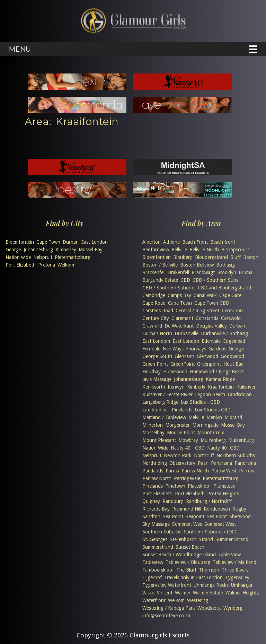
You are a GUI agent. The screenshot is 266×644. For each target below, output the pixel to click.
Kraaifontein (221, 387)
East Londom (156, 341)
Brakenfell (179, 272)
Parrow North (157, 478)
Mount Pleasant (159, 440)
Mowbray (188, 440)
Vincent (165, 593)
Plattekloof (199, 486)
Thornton (209, 570)
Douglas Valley (211, 326)
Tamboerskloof (158, 570)
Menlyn (214, 417)
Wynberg (233, 608)
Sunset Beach (190, 547)
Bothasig (225, 265)
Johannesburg (38, 250)
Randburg (173, 501)
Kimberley (66, 250)
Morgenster (178, 425)
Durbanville (187, 333)
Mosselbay (153, 433)
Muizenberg (213, 440)
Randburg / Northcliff (209, 501)
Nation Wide (155, 448)
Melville (196, 417)
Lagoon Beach (210, 394)
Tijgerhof (152, 577)
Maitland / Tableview (164, 417)
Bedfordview (156, 250)
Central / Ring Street (197, 311)
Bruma (246, 272)
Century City (156, 318)
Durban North (157, 333)
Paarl (203, 463)
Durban (71, 242)
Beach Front (195, 242)
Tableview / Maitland (234, 562)
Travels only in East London (193, 577)
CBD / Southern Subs (215, 280)
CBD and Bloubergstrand (224, 288)
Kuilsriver (246, 387)
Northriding (155, 463)
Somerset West (220, 524)
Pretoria (47, 265)
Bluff (236, 257)
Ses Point (217, 516)
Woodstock (209, 608)
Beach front (223, 242)
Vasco (148, 593)
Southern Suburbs (162, 532)
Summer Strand (232, 539)
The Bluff (186, 570)
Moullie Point (181, 433)
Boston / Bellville (160, 265)
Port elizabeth (190, 494)
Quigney (151, 501)
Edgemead (234, 341)
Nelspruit (43, 257)
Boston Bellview (197, 265)
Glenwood (207, 356)
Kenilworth (154, 387)
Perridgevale (187, 478)
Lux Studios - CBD (200, 402)
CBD (185, 280)
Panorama (245, 463)
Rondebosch (217, 509)
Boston (251, 257)
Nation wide (18, 257)
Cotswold (231, 318)
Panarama (221, 463)
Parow (172, 471)
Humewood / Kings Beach (217, 372)
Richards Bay (156, 509)
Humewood (175, 372)
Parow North (195, 471)
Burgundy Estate (160, 280)
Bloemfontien (157, 257)
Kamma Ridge (220, 379)
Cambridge (154, 295)
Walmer (183, 593)
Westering (198, 600)
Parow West (224, 471)
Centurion (232, 311)
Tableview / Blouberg (188, 562)
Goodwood (232, 356)
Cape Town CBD (212, 303)
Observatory (182, 463)
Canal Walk (205, 295)
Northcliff (204, 455)
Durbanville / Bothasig (224, 333)
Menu (20, 49)
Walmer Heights (242, 593)
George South (157, 356)
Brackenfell (154, 272)
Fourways (196, 349)
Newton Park (178, 455)
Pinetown (175, 486)
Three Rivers (235, 570)
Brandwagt (203, 272)
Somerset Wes (187, 524)
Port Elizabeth (21, 265)
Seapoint (195, 516)
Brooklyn (227, 272)
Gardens (217, 349)
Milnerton (153, 425)
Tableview (153, 562)
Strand (206, 539)
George (13, 250)
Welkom (66, 265)
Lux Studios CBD (213, 410)
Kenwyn (176, 387)
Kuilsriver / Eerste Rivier (167, 394)
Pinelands (153, 486)
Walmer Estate (208, 593)
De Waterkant (179, 326)
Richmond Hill (187, 509)
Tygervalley (237, 577)
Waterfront (154, 600)
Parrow (247, 471)
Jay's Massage (157, 379)
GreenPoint (183, 364)
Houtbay (152, 372)
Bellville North (204, 250)
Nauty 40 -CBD (223, 448)
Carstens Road (158, 311)
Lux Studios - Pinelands (167, 410)
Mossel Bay (91, 250)
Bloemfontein (20, 242)
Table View (229, 555)
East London (94, 242)
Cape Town (48, 242)
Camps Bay (179, 295)
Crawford (152, 326)
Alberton (152, 242)
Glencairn (184, 356)
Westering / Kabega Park (169, 608)
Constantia (207, 318)
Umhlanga (242, 585)
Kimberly (196, 387)
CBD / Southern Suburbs (169, 288)
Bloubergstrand (211, 257)
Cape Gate (230, 295)
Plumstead (224, 486)
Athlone (171, 242)
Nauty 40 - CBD (188, 448)
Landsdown (240, 394)
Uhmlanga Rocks (211, 585)
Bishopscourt (235, 250)
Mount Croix (211, 433)
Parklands (153, 471)
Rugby (239, 509)
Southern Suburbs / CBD (210, 532)
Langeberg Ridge (160, 402)
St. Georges (155, 539)
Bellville (179, 250)
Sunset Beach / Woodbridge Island (179, 555)
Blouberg (183, 257)
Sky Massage (156, 524)
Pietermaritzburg (73, 257)
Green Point (155, 364)
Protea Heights (223, 494)
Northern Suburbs (236, 455)
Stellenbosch (183, 539)
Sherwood (240, 516)
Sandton (151, 516)
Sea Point (173, 516)
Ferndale (151, 349)
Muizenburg (241, 440)
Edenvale (211, 341)
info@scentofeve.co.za (166, 616)
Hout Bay (233, 364)
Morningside (205, 425)
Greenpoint (209, 364)
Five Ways (173, 349)
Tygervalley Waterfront (167, 585)
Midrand (233, 417)
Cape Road (154, 303)
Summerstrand (158, 547)
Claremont (182, 318)
